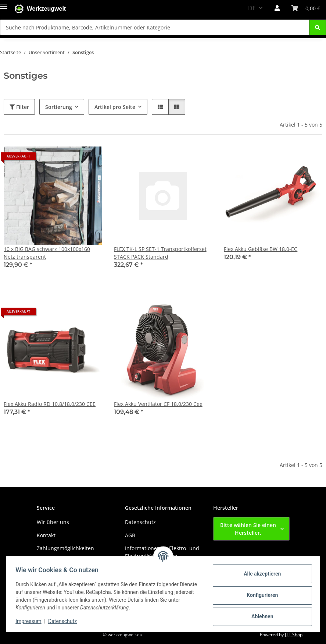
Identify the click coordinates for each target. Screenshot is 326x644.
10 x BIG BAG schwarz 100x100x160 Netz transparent (47, 253)
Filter (19, 107)
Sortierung (59, 107)
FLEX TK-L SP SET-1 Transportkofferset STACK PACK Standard (160, 253)
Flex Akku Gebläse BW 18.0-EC (261, 249)
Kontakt (46, 535)
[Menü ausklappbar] (4, 5)
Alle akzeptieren (260, 574)
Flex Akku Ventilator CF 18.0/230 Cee (158, 404)
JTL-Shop (294, 635)
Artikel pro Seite (115, 107)
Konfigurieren (260, 595)
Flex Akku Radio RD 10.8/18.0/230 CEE (50, 404)
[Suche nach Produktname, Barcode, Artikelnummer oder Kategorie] (318, 27)
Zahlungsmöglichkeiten (65, 548)
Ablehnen (260, 616)
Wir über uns (53, 522)
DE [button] (252, 8)
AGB (130, 535)
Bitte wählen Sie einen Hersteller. (248, 529)
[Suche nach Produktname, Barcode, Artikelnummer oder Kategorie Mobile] (155, 27)
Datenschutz (65, 621)
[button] (277, 8)
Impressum (31, 621)
